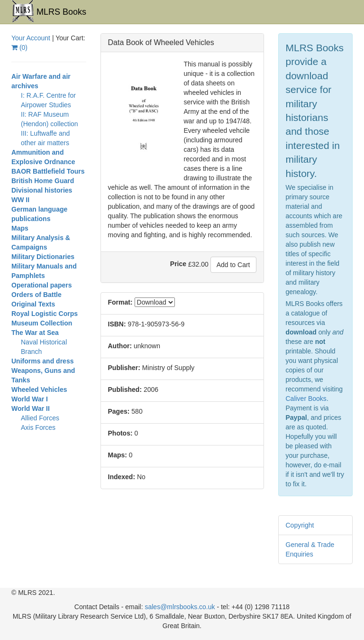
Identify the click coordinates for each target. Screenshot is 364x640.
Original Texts (33, 304)
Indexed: (122, 477)
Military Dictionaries (43, 257)
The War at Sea (35, 333)
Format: (120, 302)
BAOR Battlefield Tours (48, 171)
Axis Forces (38, 427)
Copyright (300, 525)
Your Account (31, 38)
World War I (30, 399)
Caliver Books (306, 399)
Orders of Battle (36, 295)
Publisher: (124, 368)
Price (178, 264)
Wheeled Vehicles (39, 390)
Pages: (119, 411)
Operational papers (42, 285)
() (19, 47)
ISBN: (117, 324)
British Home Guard (43, 181)
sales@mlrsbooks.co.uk (180, 607)
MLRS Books (49, 11)
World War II (31, 408)
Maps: (118, 455)
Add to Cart (233, 265)
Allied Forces (40, 418)
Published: (125, 390)
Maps (20, 228)
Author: (120, 346)
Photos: (120, 433)
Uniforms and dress (42, 361)
